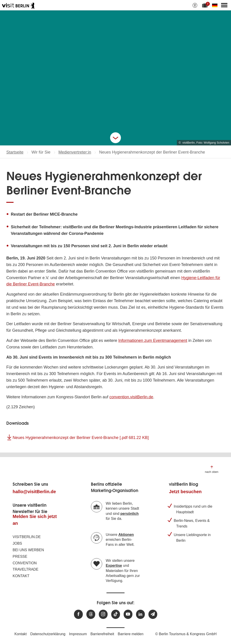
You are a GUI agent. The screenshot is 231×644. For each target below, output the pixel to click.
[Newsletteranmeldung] (153, 614)
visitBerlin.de (27, 537)
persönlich (130, 514)
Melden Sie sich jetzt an (35, 520)
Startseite (15, 152)
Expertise (114, 566)
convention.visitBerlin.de (131, 397)
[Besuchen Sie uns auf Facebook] (78, 614)
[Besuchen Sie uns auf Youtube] (128, 614)
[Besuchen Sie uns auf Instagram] (103, 614)
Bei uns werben (28, 550)
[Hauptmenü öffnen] (224, 5)
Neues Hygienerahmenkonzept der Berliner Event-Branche (81, 438)
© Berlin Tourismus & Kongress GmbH (186, 634)
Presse (20, 556)
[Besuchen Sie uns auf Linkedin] (140, 614)
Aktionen (126, 535)
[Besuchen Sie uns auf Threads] (91, 614)
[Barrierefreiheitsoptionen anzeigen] (195, 5)
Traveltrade (25, 569)
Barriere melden (131, 634)
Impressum (78, 634)
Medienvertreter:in (75, 152)
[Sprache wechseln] (216, 5)
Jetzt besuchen (185, 492)
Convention (25, 563)
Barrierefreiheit (102, 634)
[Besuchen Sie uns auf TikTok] (116, 614)
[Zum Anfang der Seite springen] (212, 469)
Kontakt (21, 576)
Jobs (17, 543)
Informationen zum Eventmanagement (153, 341)
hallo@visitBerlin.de (34, 492)
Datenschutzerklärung (48, 634)
